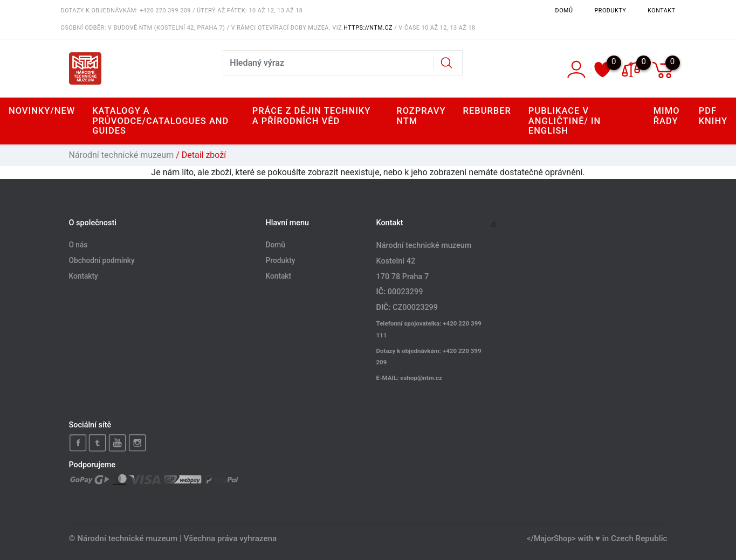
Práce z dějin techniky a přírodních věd (312, 116)
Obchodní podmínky (102, 261)
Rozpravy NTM (421, 116)
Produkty (611, 11)
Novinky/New (42, 111)
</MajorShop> (551, 539)
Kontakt (661, 11)
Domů (564, 11)
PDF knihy (713, 116)
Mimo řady (667, 116)
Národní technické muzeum (122, 155)
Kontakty (84, 276)
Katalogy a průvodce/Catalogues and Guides (160, 120)
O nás (78, 245)
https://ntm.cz (368, 28)
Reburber (487, 111)
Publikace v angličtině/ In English (565, 120)
